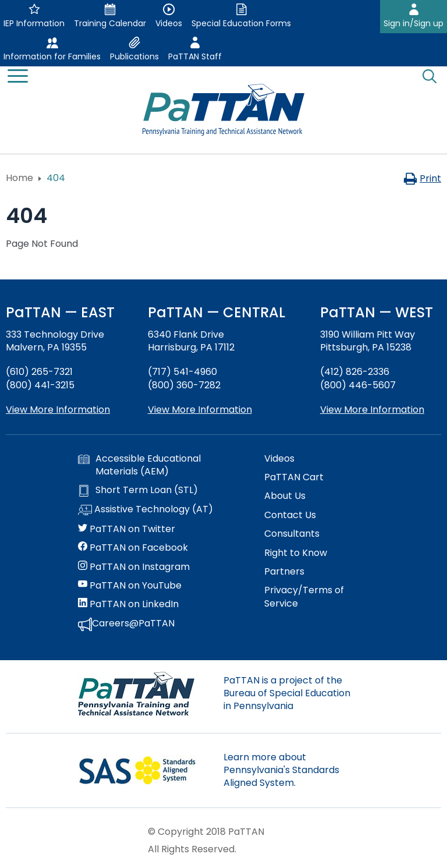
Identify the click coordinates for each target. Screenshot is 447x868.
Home (19, 178)
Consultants (292, 534)
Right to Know (296, 553)
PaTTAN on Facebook (133, 548)
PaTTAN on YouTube (130, 586)
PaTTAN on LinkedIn (128, 604)
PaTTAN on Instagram (134, 567)
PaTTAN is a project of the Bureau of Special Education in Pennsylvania (287, 693)
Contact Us (290, 515)
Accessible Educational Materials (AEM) (139, 465)
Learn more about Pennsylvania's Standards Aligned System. (281, 770)
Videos (279, 459)
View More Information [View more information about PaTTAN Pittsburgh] (372, 410)
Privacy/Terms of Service (304, 597)
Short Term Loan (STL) (138, 490)
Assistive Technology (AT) (146, 510)
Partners (284, 572)
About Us (285, 496)
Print (422, 178)
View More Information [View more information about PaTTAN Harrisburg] (200, 410)
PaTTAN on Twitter (127, 529)
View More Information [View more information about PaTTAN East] (58, 410)
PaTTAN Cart (294, 477)
